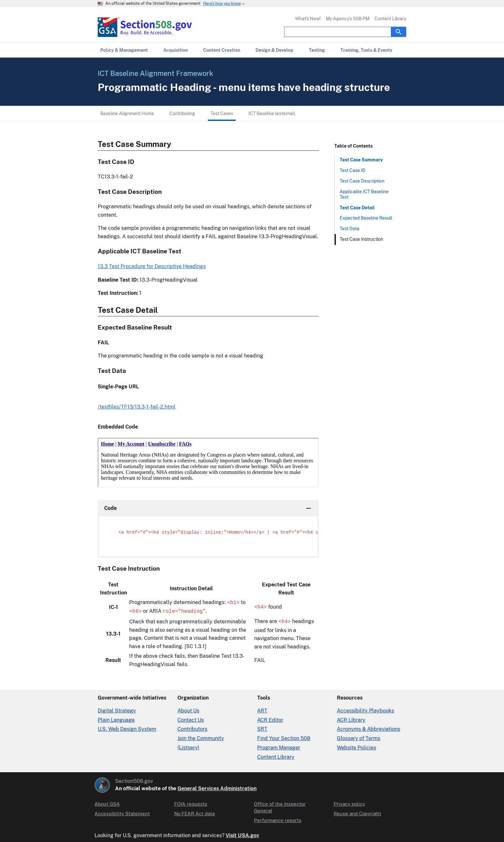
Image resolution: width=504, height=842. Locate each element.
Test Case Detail (356, 208)
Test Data (349, 229)
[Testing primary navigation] (307, 50)
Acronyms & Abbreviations (367, 727)
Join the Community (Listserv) (212, 736)
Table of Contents (352, 146)
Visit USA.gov (237, 828)
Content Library (391, 19)
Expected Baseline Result (365, 218)
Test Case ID (352, 170)
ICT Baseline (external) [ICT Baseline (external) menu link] (269, 113)
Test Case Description (362, 181)
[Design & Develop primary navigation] (266, 50)
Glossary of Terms (358, 736)
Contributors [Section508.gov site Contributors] (192, 727)
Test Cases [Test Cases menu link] (219, 113)
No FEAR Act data (193, 811)
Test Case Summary (360, 160)
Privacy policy (348, 801)
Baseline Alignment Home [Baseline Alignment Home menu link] (126, 113)
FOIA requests (189, 801)
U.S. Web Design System (126, 727)
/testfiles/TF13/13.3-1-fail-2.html (135, 407)
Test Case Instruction (361, 239)
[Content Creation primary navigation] (216, 50)
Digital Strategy (115, 708)
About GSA (106, 801)
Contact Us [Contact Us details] (190, 717)
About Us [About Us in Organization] (188, 708)
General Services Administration (211, 786)
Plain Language (115, 717)
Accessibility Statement (120, 811)
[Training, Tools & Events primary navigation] (355, 50)
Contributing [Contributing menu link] (180, 113)
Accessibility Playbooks (364, 708)
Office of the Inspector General (287, 801)
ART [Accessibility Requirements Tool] (262, 708)
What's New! (311, 19)
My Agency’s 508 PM (349, 19)
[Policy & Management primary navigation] (122, 50)
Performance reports (276, 811)
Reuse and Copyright (356, 811)
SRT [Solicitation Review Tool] (262, 727)
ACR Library (350, 717)
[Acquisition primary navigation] (172, 50)
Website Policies (356, 745)
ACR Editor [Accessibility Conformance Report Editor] (269, 717)
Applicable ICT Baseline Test (363, 194)
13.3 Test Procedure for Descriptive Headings (149, 266)
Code (110, 508)
